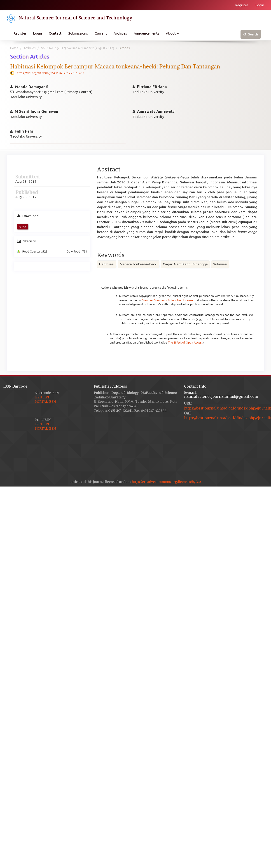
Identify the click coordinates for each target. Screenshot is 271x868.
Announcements (146, 33)
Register (242, 5)
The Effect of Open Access (185, 342)
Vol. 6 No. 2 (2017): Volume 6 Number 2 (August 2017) (78, 48)
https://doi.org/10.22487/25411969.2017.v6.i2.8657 (50, 73)
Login (260, 5)
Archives (120, 33)
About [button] (172, 33)
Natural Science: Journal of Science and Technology (75, 18)
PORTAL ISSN (45, 402)
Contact (55, 33)
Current (101, 33)
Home (14, 48)
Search (251, 34)
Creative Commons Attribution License (167, 300)
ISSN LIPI (42, 397)
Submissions (78, 33)
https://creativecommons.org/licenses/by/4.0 (166, 482)
